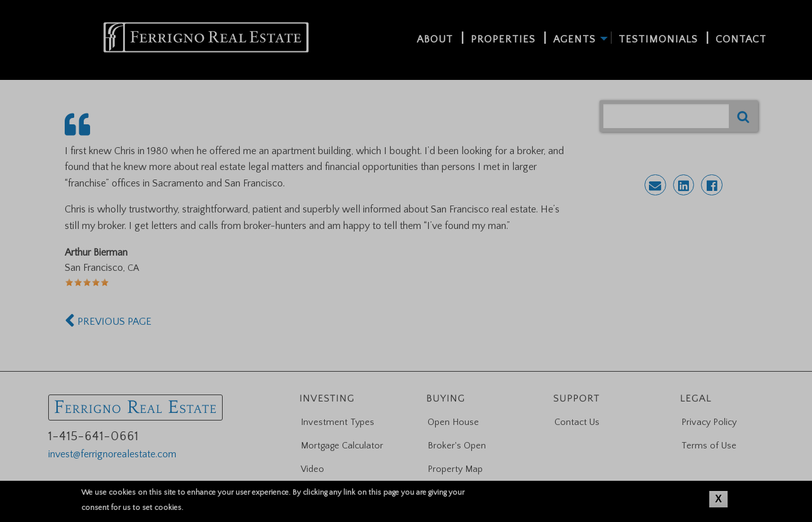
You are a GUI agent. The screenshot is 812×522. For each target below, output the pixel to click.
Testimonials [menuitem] (658, 39)
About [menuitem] (435, 39)
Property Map (455, 469)
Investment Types (337, 422)
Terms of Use (709, 446)
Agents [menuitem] (574, 39)
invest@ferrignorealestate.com (112, 454)
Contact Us (577, 422)
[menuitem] (206, 37)
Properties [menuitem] (503, 39)
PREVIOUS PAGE (108, 322)
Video (312, 469)
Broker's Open (457, 446)
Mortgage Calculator (342, 446)
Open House (453, 422)
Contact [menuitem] (741, 39)
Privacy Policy (709, 422)
